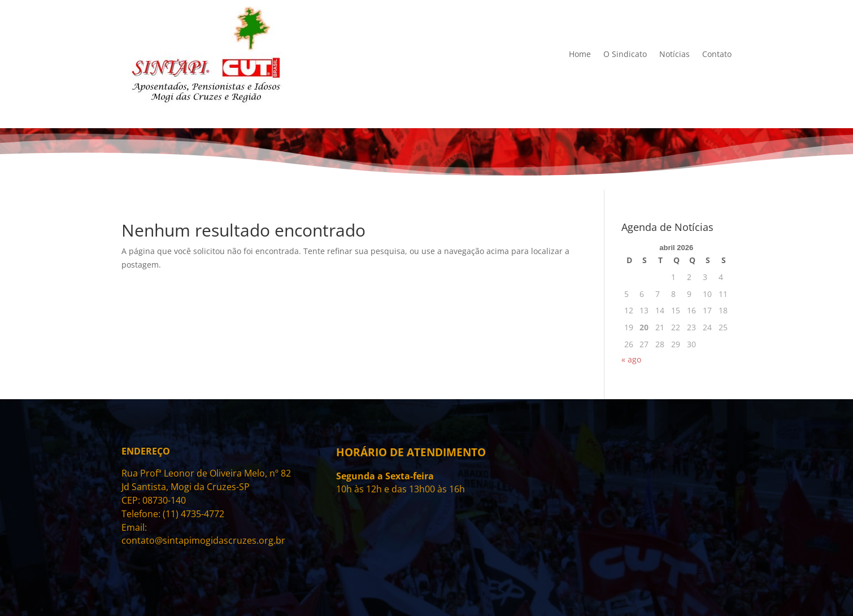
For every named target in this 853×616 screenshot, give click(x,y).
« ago (631, 359)
